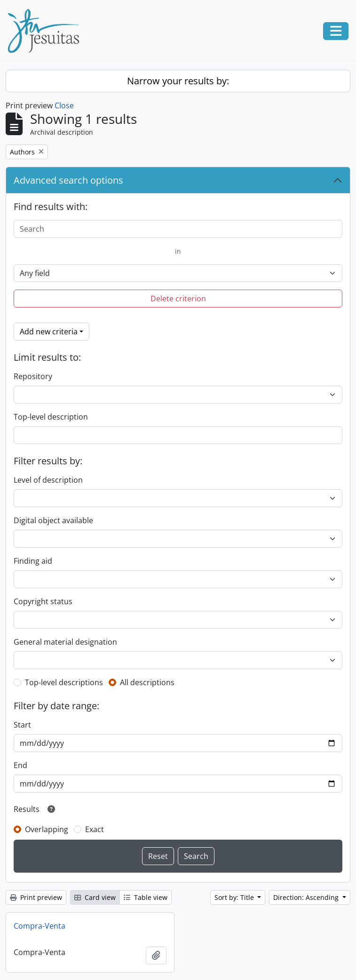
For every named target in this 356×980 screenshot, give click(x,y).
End (20, 765)
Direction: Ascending (307, 897)
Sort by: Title (235, 897)
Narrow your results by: (178, 81)
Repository (33, 376)
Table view (146, 897)
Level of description (48, 480)
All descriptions (147, 682)
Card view (95, 897)
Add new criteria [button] (49, 332)
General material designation (65, 642)
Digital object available (53, 520)
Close (64, 105)
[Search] (178, 229)
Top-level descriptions (64, 682)
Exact (95, 829)
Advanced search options (68, 180)
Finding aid (33, 561)
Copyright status (43, 601)
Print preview (36, 897)
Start (22, 725)
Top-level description (51, 417)
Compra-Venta (40, 926)
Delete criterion (178, 299)
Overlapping (47, 829)
